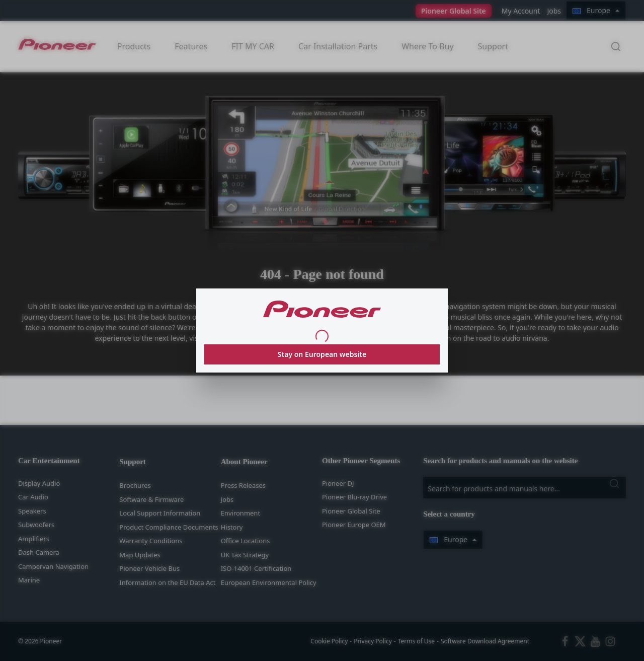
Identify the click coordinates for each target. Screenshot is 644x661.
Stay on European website (322, 354)
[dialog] (322, 330)
